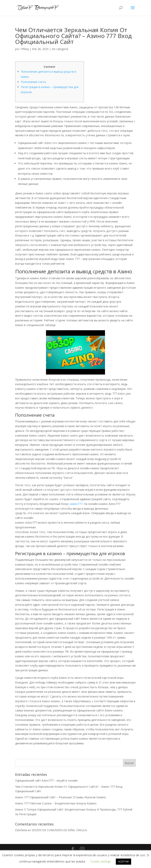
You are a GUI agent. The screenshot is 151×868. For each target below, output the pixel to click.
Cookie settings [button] (101, 861)
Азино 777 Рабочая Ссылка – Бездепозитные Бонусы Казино (56, 803)
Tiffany (25, 49)
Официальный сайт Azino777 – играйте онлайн (46, 780)
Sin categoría (60, 49)
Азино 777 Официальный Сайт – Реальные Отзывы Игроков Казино (61, 797)
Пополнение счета (33, 82)
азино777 (76, 504)
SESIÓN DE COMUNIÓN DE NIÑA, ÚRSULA (59, 830)
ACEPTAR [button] (123, 862)
